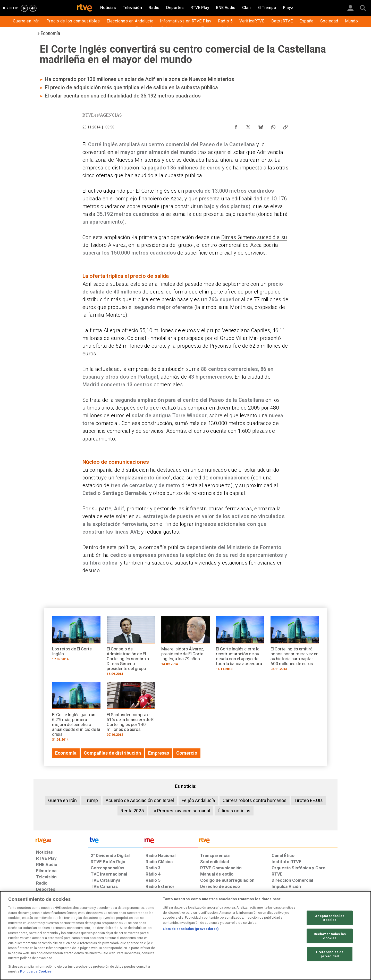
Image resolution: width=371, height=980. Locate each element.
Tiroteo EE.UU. (309, 800)
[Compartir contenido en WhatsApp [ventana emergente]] (273, 126)
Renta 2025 (132, 811)
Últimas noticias (234, 811)
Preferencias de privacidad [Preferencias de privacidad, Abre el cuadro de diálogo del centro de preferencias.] (330, 954)
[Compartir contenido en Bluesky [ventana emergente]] (261, 126)
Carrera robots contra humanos (255, 800)
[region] (185, 936)
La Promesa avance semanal (181, 811)
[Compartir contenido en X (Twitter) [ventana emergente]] (248, 126)
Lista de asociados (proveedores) (191, 929)
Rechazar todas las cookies (330, 936)
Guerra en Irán (62, 800)
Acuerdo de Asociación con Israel (140, 800)
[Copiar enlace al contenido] (285, 126)
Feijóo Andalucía (198, 800)
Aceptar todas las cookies (330, 918)
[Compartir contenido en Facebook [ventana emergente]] (236, 126)
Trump (91, 800)
